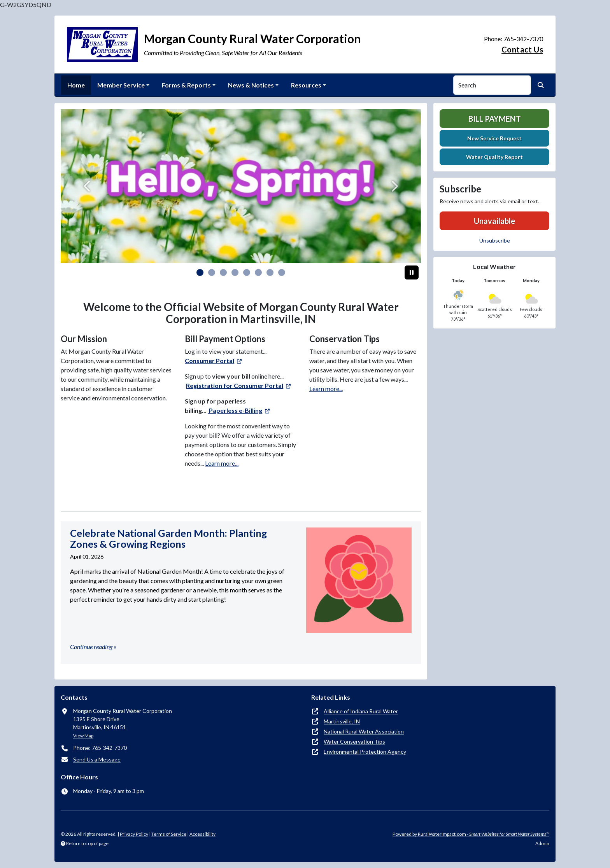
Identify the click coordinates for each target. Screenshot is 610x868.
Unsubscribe (495, 240)
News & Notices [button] (251, 85)
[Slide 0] (200, 272)
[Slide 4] (247, 272)
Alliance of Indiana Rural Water (361, 711)
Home (76, 85)
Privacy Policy (134, 834)
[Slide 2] (223, 272)
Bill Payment (495, 119)
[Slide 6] (270, 272)
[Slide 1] (212, 272)
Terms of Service (169, 834)
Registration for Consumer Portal (235, 385)
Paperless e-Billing (235, 410)
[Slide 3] (235, 272)
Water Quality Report (494, 157)
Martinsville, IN (342, 721)
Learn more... (222, 463)
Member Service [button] (121, 85)
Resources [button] (306, 85)
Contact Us (522, 49)
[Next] (394, 186)
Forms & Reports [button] (186, 85)
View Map (83, 736)
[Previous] (88, 186)
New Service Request (494, 138)
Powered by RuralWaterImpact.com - (471, 834)
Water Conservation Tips (354, 741)
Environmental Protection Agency (365, 752)
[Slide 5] (258, 272)
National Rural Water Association (364, 731)
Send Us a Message (97, 759)
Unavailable (494, 221)
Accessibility (202, 834)
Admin (542, 843)
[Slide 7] (282, 272)
